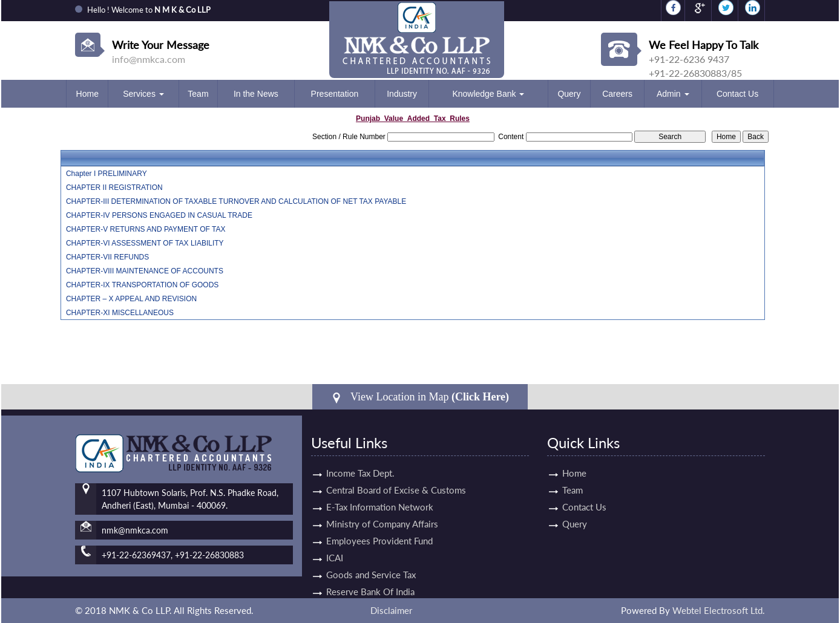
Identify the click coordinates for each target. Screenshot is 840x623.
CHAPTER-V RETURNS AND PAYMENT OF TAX (146, 229)
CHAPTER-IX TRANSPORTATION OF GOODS (142, 285)
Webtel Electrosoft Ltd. (719, 610)
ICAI (335, 547)
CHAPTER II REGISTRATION (114, 188)
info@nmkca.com (149, 59)
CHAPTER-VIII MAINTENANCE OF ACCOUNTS (145, 271)
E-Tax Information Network (380, 496)
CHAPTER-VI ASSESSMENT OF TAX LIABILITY (145, 243)
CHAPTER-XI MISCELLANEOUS (120, 313)
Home (87, 94)
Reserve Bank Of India (370, 581)
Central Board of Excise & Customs (396, 479)
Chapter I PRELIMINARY (107, 174)
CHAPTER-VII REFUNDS (107, 257)
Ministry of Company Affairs (382, 513)
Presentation (335, 94)
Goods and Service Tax (371, 564)
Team (198, 94)
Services (143, 94)
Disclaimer (391, 610)
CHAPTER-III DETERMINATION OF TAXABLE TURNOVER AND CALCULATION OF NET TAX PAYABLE (236, 201)
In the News (256, 94)
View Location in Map (420, 397)
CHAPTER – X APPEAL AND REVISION (131, 299)
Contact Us (737, 94)
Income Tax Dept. (360, 462)
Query (569, 94)
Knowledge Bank (488, 94)
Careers (617, 94)
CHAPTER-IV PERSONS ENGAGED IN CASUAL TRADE (159, 215)
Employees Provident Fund (379, 530)
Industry (402, 94)
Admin (673, 94)
